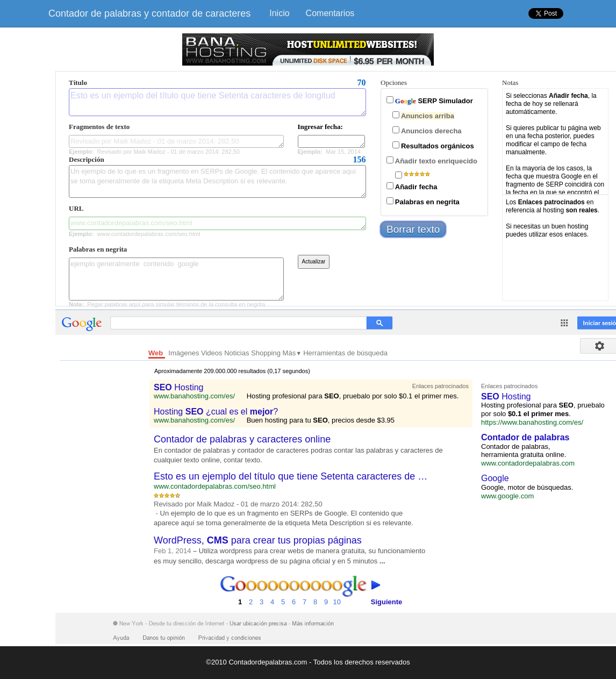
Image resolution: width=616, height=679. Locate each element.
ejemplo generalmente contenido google (176, 279)
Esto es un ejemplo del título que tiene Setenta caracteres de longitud (217, 102)
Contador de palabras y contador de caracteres (149, 13)
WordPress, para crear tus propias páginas (258, 540)
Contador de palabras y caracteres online (242, 439)
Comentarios (330, 13)
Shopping (267, 353)
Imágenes (185, 353)
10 (337, 591)
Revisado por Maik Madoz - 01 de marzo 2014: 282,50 (176, 142)
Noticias (238, 353)
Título (78, 83)
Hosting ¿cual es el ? (216, 412)
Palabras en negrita (98, 249)
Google (495, 478)
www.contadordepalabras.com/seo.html (217, 223)
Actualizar (314, 262)
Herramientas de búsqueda (345, 353)
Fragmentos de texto (99, 127)
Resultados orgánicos (438, 146)
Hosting (179, 387)
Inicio (279, 13)
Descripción (87, 159)
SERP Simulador (434, 101)
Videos (213, 353)
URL (76, 208)
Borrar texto (413, 229)
